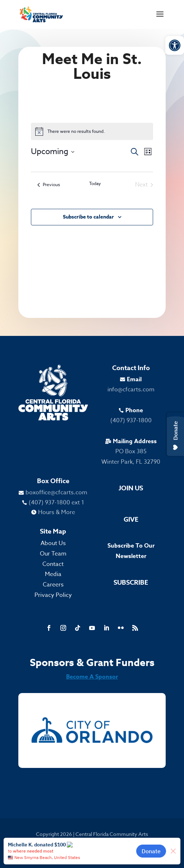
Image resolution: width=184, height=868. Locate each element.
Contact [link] (53, 564)
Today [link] (95, 184)
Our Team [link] (53, 554)
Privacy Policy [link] (53, 595)
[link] (175, 45)
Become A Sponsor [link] (92, 677)
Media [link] (53, 574)
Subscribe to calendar (88, 217)
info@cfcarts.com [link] (131, 390)
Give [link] (131, 520)
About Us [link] (53, 543)
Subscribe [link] (131, 583)
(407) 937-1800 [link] (131, 420)
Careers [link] (53, 585)
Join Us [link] (131, 488)
